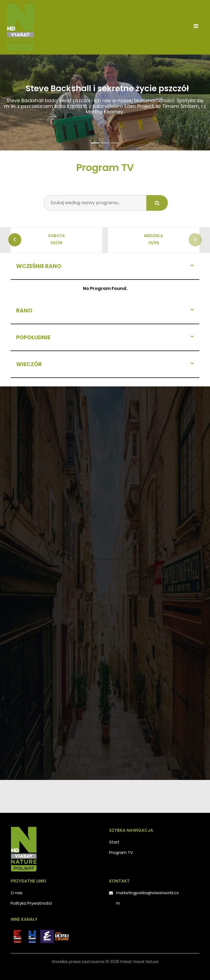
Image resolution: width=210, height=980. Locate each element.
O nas (17, 893)
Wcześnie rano (39, 266)
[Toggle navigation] (196, 27)
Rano (24, 310)
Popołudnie (33, 337)
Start (114, 842)
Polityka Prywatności (31, 903)
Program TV (121, 852)
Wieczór (29, 364)
